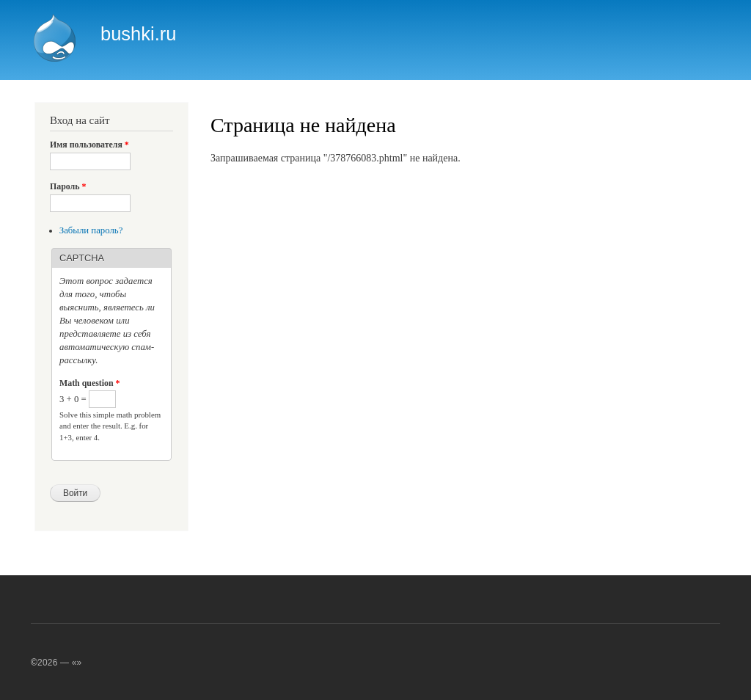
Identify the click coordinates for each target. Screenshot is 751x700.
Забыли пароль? (91, 230)
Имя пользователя (89, 145)
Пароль (68, 186)
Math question (89, 383)
